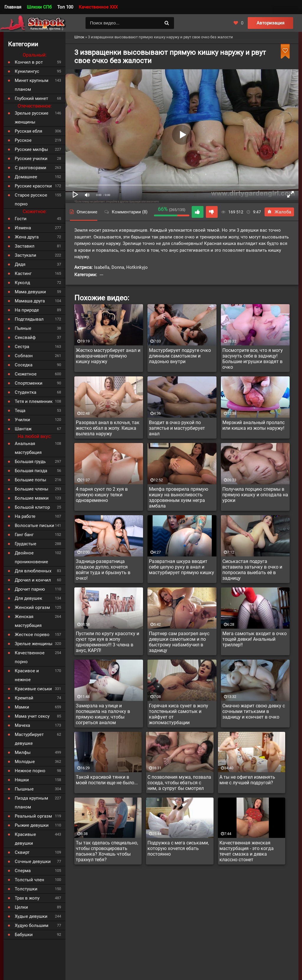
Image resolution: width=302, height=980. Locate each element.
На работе (25, 516)
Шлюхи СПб (39, 7)
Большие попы (31, 480)
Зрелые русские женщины (32, 118)
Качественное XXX (98, 7)
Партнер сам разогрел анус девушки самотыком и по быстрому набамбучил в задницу (179, 642)
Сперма (23, 871)
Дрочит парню (30, 589)
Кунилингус (27, 71)
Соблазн (24, 356)
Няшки (22, 780)
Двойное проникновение (31, 557)
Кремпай (24, 698)
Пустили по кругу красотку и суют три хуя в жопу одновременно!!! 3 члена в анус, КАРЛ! (107, 642)
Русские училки (31, 159)
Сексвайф (25, 337)
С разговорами (31, 168)
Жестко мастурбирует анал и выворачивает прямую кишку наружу (108, 356)
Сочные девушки (33, 862)
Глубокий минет (31, 98)
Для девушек (28, 598)
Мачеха (22, 725)
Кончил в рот (29, 62)
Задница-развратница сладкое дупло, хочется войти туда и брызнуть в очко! (103, 570)
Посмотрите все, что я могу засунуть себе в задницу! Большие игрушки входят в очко (253, 359)
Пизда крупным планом (31, 803)
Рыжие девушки (32, 825)
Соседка (24, 365)
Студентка (26, 392)
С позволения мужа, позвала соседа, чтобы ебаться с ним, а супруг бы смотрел (179, 783)
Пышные (24, 789)
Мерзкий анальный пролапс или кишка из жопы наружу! (253, 425)
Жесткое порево (32, 635)
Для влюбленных (33, 571)
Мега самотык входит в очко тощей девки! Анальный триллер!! (255, 639)
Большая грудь (30, 462)
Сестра (22, 347)
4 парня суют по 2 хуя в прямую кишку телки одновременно (102, 495)
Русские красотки (33, 186)
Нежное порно (30, 771)
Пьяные (23, 328)
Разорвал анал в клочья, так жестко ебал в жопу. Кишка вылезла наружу (108, 428)
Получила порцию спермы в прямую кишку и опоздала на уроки (255, 495)
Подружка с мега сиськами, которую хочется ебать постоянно (178, 848)
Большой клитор (32, 507)
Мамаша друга (30, 301)
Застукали (26, 255)
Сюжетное (26, 374)
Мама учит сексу (32, 716)
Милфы (23, 752)
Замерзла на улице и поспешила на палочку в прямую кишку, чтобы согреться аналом (103, 714)
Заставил (25, 246)
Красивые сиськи (33, 689)
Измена (23, 228)
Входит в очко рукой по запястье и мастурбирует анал (177, 428)
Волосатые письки (35, 526)
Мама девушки (30, 292)
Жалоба (279, 212)
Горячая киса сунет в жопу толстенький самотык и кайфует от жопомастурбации (179, 714)
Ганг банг (24, 535)
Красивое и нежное (27, 675)
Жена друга (27, 237)
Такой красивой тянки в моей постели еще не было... (107, 780)
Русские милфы (31, 149)
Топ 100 (65, 7)
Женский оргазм (32, 607)
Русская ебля (28, 131)
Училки (22, 420)
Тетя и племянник (34, 401)
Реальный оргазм (33, 816)
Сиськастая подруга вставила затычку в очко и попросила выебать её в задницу (252, 570)
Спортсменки (29, 383)
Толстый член (29, 880)
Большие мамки (32, 498)
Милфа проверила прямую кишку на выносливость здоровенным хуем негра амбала (179, 498)
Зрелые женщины (34, 644)
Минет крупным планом (32, 85)
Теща (20, 411)
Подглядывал (29, 319)
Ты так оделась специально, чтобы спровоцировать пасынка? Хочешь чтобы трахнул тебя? (107, 851)
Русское (23, 140)
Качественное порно (30, 657)
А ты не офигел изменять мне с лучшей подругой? (247, 780)
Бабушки (24, 935)
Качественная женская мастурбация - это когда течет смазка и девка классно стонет (247, 851)
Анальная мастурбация (28, 448)
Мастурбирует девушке (29, 739)
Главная (13, 7)
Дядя (20, 264)
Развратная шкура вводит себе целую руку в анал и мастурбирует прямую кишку (182, 567)
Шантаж (23, 429)
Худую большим (32, 925)
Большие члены (32, 489)
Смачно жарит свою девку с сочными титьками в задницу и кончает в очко (254, 711)
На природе (27, 310)
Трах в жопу (27, 898)
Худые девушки (31, 916)
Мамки (22, 707)
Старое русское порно (31, 200)
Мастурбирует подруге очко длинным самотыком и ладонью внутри (180, 356)
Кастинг (23, 274)
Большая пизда (31, 471)
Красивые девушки (25, 839)
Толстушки (26, 889)
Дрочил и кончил (33, 580)
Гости (21, 219)
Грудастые (26, 544)
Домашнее (26, 177)
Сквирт (22, 852)
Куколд (22, 283)
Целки (21, 907)
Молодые (25, 762)
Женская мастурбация (28, 621)
